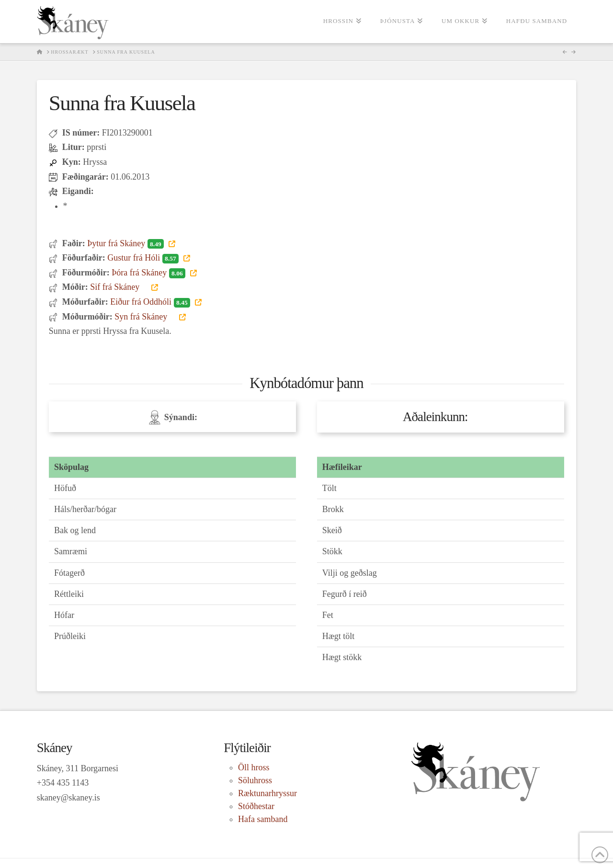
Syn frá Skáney (146, 317)
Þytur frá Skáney (126, 243)
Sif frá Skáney (119, 287)
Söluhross (255, 780)
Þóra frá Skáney (149, 273)
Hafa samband (263, 819)
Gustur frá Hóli (144, 258)
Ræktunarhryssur (267, 793)
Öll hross (254, 767)
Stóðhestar (256, 806)
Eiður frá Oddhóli (151, 302)
